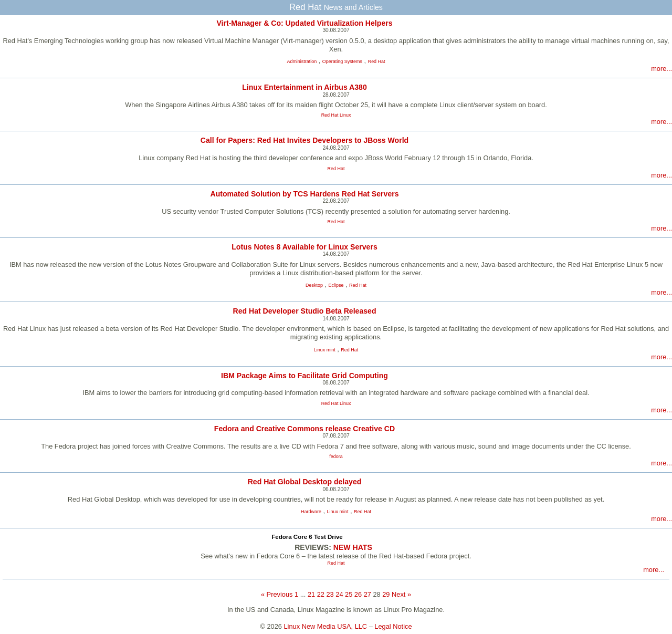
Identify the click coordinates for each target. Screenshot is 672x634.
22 (321, 594)
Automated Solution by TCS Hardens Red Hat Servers (304, 194)
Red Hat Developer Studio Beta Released (304, 311)
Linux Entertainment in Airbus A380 (304, 87)
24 (339, 594)
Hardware (311, 512)
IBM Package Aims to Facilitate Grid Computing (304, 376)
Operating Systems (342, 61)
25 (349, 594)
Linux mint (325, 350)
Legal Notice (393, 626)
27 (367, 594)
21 (311, 594)
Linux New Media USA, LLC (326, 626)
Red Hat (377, 61)
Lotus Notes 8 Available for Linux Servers (304, 247)
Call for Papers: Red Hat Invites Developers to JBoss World (304, 140)
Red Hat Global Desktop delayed (305, 482)
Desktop (314, 285)
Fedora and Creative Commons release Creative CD (304, 429)
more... (661, 69)
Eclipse (336, 285)
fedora (336, 456)
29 (386, 594)
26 (358, 594)
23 (330, 594)
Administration (302, 61)
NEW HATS (353, 547)
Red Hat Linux (336, 115)
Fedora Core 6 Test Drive (307, 537)
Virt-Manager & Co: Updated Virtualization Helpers (304, 23)
